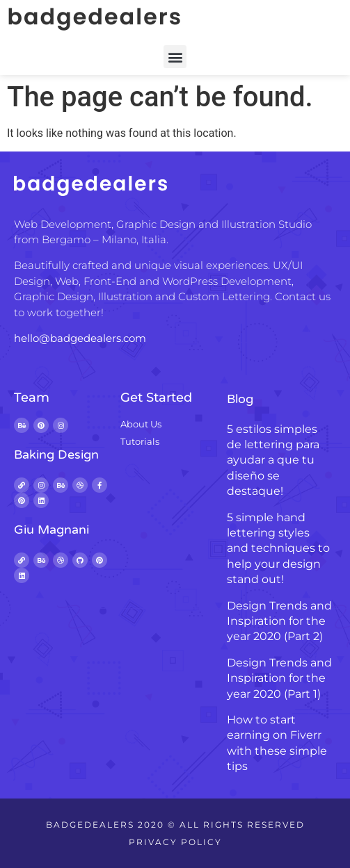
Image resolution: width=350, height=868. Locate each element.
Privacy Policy (175, 842)
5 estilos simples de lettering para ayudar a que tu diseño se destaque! (273, 460)
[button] (175, 57)
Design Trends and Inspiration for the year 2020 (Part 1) (279, 678)
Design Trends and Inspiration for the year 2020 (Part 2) (279, 621)
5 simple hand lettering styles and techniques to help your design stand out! (278, 549)
